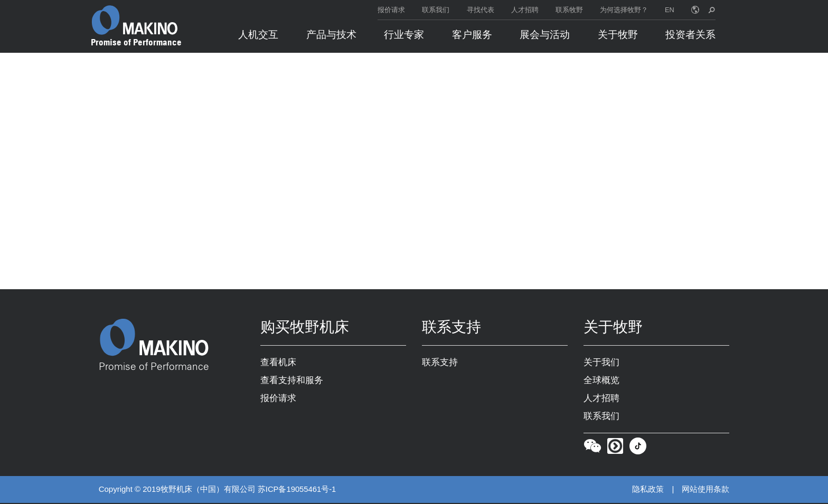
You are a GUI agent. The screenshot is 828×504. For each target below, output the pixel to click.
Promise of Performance (136, 42)
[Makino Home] (135, 20)
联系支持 (440, 363)
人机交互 (258, 35)
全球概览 (601, 381)
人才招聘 (525, 10)
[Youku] (615, 449)
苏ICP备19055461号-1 (297, 491)
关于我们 (601, 363)
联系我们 (436, 10)
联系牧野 (569, 10)
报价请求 (391, 10)
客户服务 (472, 35)
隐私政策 (648, 491)
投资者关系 (690, 35)
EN (670, 10)
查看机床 (278, 363)
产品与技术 (331, 35)
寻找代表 (481, 10)
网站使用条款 (705, 491)
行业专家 (404, 35)
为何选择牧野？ (624, 10)
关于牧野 (618, 35)
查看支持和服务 (292, 381)
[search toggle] (712, 10)
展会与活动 (545, 35)
